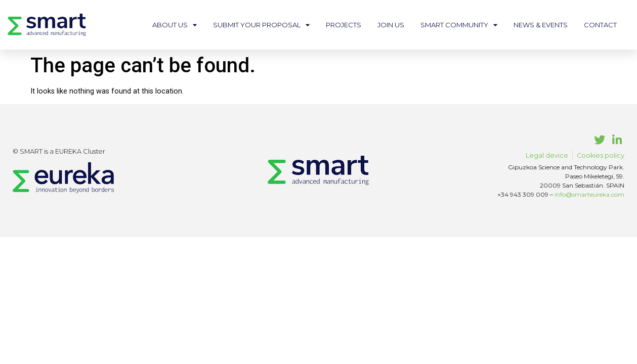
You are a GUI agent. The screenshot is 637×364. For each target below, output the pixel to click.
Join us (391, 25)
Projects (344, 25)
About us (175, 25)
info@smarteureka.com (589, 194)
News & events (541, 25)
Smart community (459, 25)
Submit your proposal (261, 25)
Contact (600, 25)
